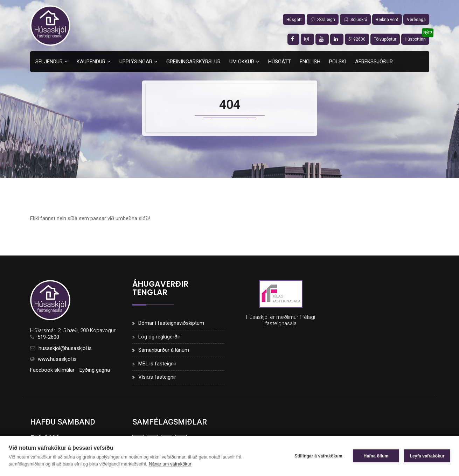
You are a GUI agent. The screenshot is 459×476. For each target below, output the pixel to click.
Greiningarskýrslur (193, 62)
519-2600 (48, 337)
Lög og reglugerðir (159, 337)
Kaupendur (91, 62)
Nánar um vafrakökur (170, 464)
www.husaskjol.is (57, 359)
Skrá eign (323, 20)
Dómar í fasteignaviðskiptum (171, 323)
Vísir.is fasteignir (157, 377)
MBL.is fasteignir (157, 364)
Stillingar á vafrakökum (318, 456)
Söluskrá (355, 20)
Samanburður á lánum (164, 350)
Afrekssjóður (374, 62)
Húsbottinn (415, 39)
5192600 (357, 39)
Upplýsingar (136, 62)
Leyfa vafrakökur (427, 456)
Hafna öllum (376, 456)
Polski (338, 62)
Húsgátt (294, 20)
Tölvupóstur (385, 39)
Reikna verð (387, 20)
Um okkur (242, 62)
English (310, 62)
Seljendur (49, 62)
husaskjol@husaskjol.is (65, 348)
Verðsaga (416, 20)
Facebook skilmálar (52, 370)
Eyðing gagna (95, 370)
